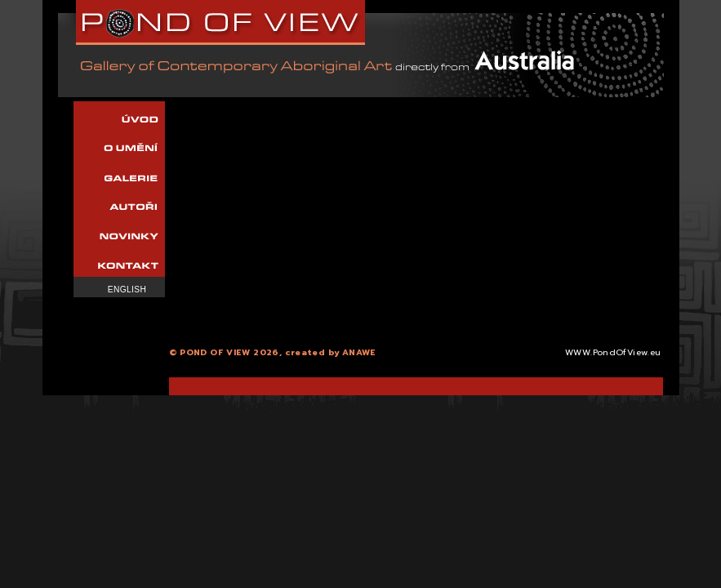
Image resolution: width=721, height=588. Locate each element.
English (127, 290)
